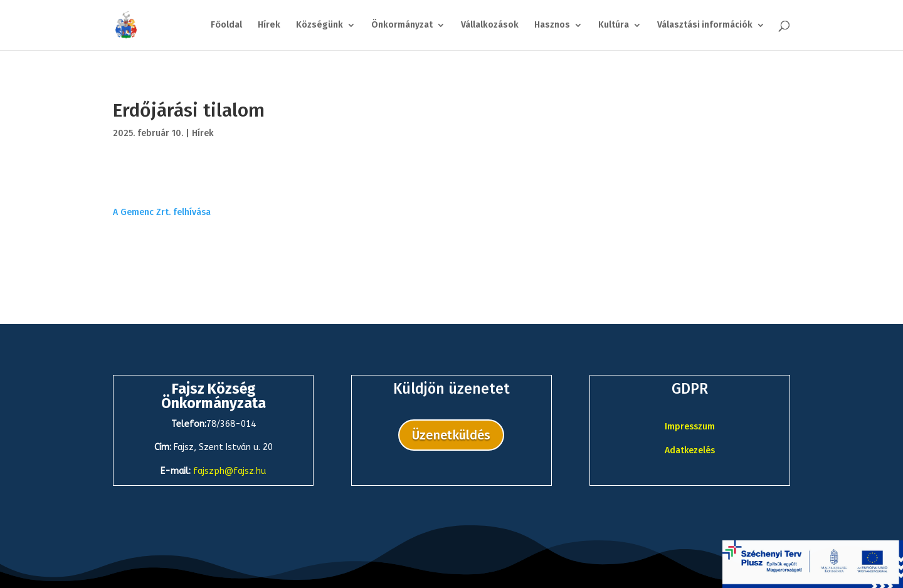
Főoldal (226, 25)
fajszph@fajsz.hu (230, 471)
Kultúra (614, 25)
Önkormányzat (402, 25)
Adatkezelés (690, 450)
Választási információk (705, 25)
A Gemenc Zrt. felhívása (162, 212)
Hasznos (552, 25)
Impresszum (690, 427)
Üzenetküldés (451, 435)
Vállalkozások (490, 25)
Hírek (269, 25)
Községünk (319, 25)
